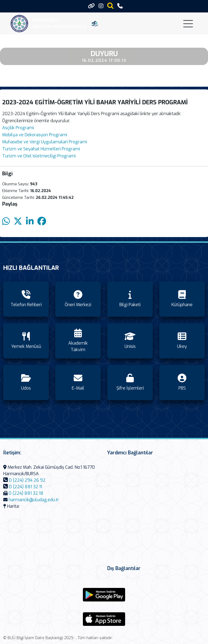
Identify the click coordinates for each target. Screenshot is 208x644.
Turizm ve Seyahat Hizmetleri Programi (41, 149)
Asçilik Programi (18, 128)
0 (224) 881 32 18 (26, 493)
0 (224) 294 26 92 (27, 480)
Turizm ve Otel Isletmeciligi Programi (39, 156)
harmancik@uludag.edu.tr (34, 500)
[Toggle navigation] (188, 24)
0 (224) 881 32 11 (25, 487)
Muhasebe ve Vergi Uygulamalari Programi (45, 142)
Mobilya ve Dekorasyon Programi (35, 135)
